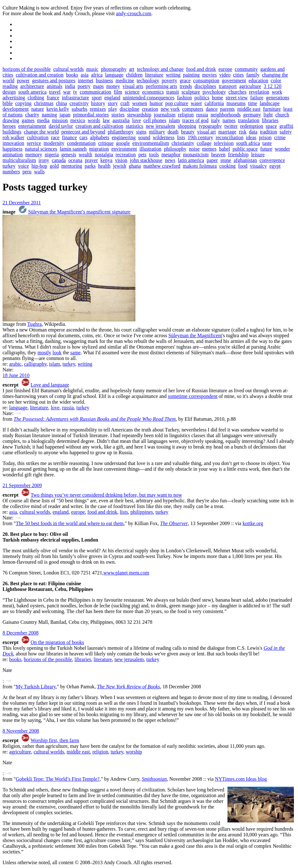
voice (24, 166)
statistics (135, 126)
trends (186, 86)
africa (97, 75)
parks (90, 166)
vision (121, 160)
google (123, 143)
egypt (275, 166)
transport (228, 86)
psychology (214, 92)
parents (227, 109)
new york (170, 109)
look (57, 353)
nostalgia (104, 155)
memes (209, 149)
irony (44, 160)
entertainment (32, 126)
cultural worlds (68, 69)
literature (154, 75)
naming (49, 115)
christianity (183, 143)
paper (212, 160)
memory (34, 155)
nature (38, 109)
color (276, 81)
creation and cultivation (99, 126)
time (252, 103)
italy (215, 120)
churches (237, 92)
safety (286, 132)
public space (245, 149)
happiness (12, 149)
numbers (11, 172)
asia (85, 75)
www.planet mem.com (126, 573)
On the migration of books (57, 642)
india (70, 86)
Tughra (34, 324)
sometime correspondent (192, 396)
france (53, 98)
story (113, 103)
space (271, 126)
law (106, 120)
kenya (106, 160)
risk (243, 132)
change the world (41, 132)
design (9, 92)
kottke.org (253, 523)
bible (8, 103)
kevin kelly (58, 109)
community (246, 69)
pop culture (177, 103)
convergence (272, 160)
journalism (165, 115)
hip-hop (40, 166)
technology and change (160, 69)
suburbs (79, 109)
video (225, 75)
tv (75, 92)
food (243, 166)
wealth (86, 155)
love (137, 120)
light (268, 115)
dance (212, 109)
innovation (13, 143)
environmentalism (151, 143)
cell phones (155, 120)
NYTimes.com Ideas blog (241, 779)
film (118, 92)
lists (181, 137)
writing (173, 75)
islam (174, 120)
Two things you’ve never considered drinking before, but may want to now (106, 495)
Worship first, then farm (55, 740)
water (196, 103)
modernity (54, 143)
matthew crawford (162, 166)
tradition (269, 132)
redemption (252, 126)
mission (60, 120)
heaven (218, 155)
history (98, 103)
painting (191, 75)
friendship (238, 155)
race (55, 137)
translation (249, 120)
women (140, 103)
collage (204, 143)
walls (40, 172)
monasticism (196, 155)
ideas (251, 137)
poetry (84, 86)
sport (97, 98)
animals (54, 86)
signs (141, 132)
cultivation (38, 137)
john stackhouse (146, 160)
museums (236, 103)
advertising (14, 98)
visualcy (258, 166)
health (104, 166)
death (173, 132)
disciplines (205, 86)
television (224, 143)
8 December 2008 (21, 633)
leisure (258, 155)
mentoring (72, 166)
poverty (169, 81)
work (277, 92)
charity (32, 115)
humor (156, 103)
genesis (69, 155)
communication (96, 92)
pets (142, 155)
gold (54, 166)
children (134, 75)
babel (224, 149)
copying (23, 103)
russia (202, 115)
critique (106, 143)
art (132, 69)
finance (69, 137)
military (157, 132)
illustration (150, 149)
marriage (227, 132)
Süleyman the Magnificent (195, 335)
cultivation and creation (40, 75)
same (75, 353)
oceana (75, 160)
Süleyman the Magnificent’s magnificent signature (79, 212)
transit (173, 92)
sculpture (191, 92)
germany (252, 115)
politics (202, 98)
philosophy (175, 149)
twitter (231, 126)
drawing (11, 120)
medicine (125, 81)
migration (99, 149)
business (104, 81)
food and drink (201, 69)
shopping (187, 126)
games (28, 120)
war (67, 92)
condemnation (81, 143)
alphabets (100, 137)
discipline (129, 109)
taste (267, 143)
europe (226, 69)
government (234, 81)
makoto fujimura (200, 166)
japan (65, 115)
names (229, 120)
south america (32, 92)
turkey (9, 166)
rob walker (13, 137)
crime (280, 137)
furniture (272, 109)
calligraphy (35, 364)
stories (118, 115)
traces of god (195, 120)
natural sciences (41, 149)
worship (134, 752)
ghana (135, 166)
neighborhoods (226, 115)
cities (239, 75)
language (114, 75)
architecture (32, 86)
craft (125, 103)
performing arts (161, 86)
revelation (259, 92)
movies (209, 75)
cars (84, 137)
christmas (44, 103)
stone (226, 160)
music (92, 69)
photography (114, 69)
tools (154, 155)
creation (150, 109)
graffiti (286, 126)
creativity (79, 103)
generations (278, 98)
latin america (191, 160)
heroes (9, 126)
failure (257, 98)
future (266, 149)
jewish (120, 166)
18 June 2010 (16, 375)
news (170, 160)
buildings (12, 132)
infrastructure (76, 98)
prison (265, 137)
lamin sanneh (73, 149)
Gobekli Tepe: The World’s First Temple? (58, 779)
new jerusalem (161, 126)
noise (194, 149)
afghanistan (245, 160)
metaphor (171, 155)
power (23, 81)
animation (13, 155)
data (253, 132)
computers (193, 109)
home (218, 98)
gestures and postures (54, 81)
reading (10, 86)
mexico (78, 120)
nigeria (52, 155)
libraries (270, 120)
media (43, 120)
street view (237, 98)
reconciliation (230, 137)
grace (185, 81)
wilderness (164, 137)
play (113, 109)
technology (148, 81)
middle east (249, 109)
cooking (227, 166)
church (282, 115)
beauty (188, 132)
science (132, 92)
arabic (15, 364)
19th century (200, 137)
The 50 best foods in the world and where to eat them (70, 523)
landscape (270, 103)
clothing (36, 98)
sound (144, 137)
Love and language (50, 385)
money (113, 86)
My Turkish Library (36, 687)
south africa (248, 143)
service (34, 143)
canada (59, 160)
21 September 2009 (22, 485)
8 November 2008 (21, 731)
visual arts (133, 86)
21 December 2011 (22, 203)
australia (121, 120)
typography (210, 126)
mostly (44, 353)
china (62, 103)
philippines (142, 512)
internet (86, 81)
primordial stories (91, 115)
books (72, 75)
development (16, 109)
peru (27, 172)
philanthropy (121, 132)
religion (186, 115)
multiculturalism (19, 160)
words (94, 120)
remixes (98, 109)
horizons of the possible (27, 69)
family (253, 75)
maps (98, 86)
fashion (184, 98)
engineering (124, 137)
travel (55, 92)
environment (124, 149)
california (214, 103)
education (258, 81)
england (112, 98)
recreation (126, 155)
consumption (206, 81)
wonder (282, 149)
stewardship (139, 115)
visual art (206, 132)
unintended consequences (149, 98)
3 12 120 (273, 86)
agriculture (250, 86)
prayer (91, 160)
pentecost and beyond (83, 132)
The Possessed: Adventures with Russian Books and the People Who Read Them (95, 419)
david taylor (61, 126)
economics (153, 92)
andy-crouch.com (134, 13)
